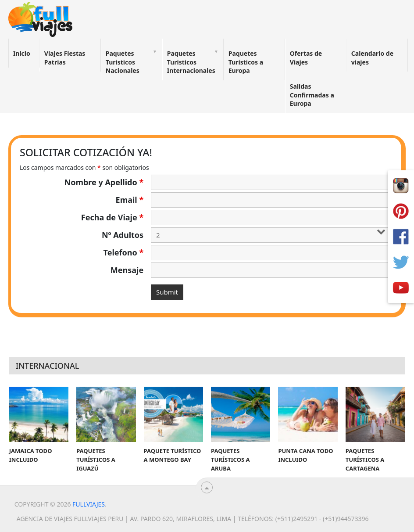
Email (130, 200)
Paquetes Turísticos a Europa (246, 62)
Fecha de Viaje (112, 217)
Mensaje (127, 270)
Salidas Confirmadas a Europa (312, 95)
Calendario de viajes (372, 58)
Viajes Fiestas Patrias (65, 58)
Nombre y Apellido (104, 182)
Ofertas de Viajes (306, 58)
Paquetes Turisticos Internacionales (191, 62)
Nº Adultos (123, 235)
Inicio (22, 53)
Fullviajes (89, 504)
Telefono (124, 252)
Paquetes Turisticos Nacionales (123, 62)
